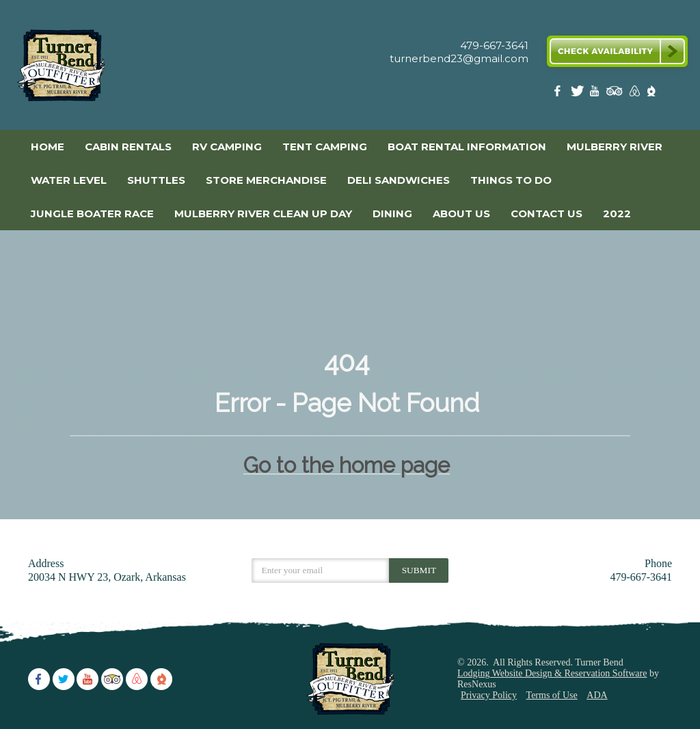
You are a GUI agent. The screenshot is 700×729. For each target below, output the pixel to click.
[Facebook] (560, 94)
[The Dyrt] (651, 94)
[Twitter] (578, 94)
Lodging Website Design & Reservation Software (552, 673)
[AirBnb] (633, 94)
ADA (597, 695)
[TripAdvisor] (615, 94)
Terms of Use (552, 695)
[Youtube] (596, 94)
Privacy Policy (489, 695)
